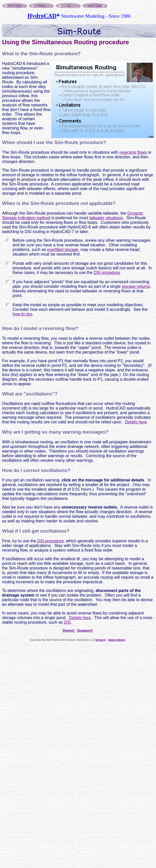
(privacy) (101, 640)
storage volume (136, 286)
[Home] (69, 630)
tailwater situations (106, 218)
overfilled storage (63, 250)
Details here (136, 422)
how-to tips (22, 314)
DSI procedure (107, 273)
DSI (67, 622)
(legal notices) (117, 640)
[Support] (85, 630)
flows (133, 152)
